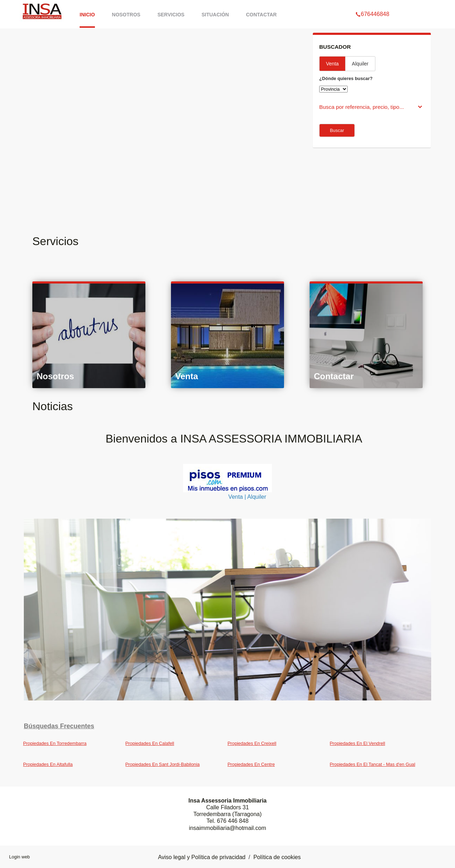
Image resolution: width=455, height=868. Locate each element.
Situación (215, 15)
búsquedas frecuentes (59, 726)
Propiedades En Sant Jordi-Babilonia (163, 764)
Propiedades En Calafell (150, 743)
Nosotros (126, 15)
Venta (332, 64)
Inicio (87, 15)
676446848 (372, 5)
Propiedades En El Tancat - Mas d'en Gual (373, 764)
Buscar (337, 130)
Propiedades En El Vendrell (358, 743)
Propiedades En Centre (251, 764)
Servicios (171, 15)
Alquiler (360, 64)
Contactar (261, 15)
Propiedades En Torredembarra (55, 743)
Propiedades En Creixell (252, 743)
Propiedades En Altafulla (48, 764)
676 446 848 (233, 821)
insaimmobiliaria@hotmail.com (227, 828)
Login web (20, 857)
